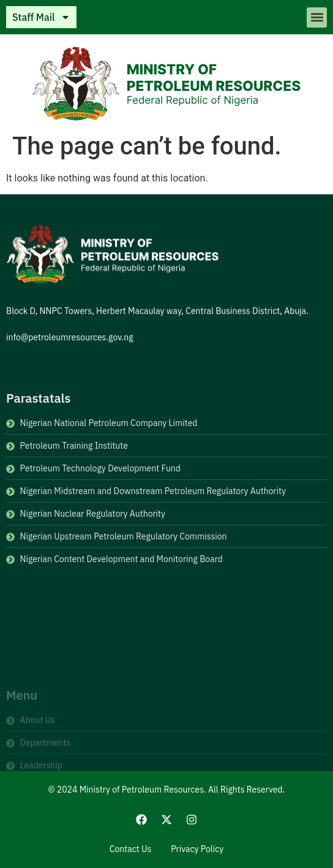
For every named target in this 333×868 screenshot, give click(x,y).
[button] (317, 17)
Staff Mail (41, 17)
